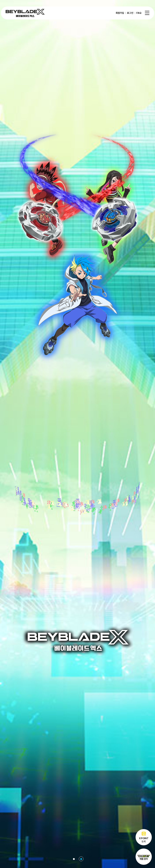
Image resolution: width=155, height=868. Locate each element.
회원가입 (120, 13)
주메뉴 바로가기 (0, 0)
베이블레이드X (25, 13)
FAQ (139, 13)
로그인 (130, 13)
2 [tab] (81, 859)
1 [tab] (74, 859)
